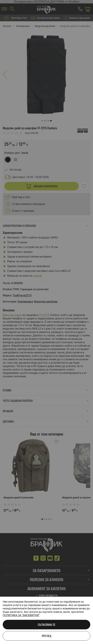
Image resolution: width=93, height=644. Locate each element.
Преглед (46, 636)
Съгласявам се (47, 625)
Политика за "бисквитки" (21, 615)
